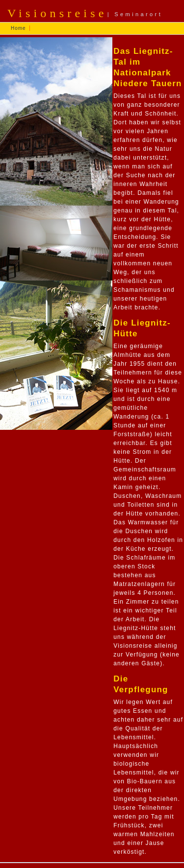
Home (18, 28)
